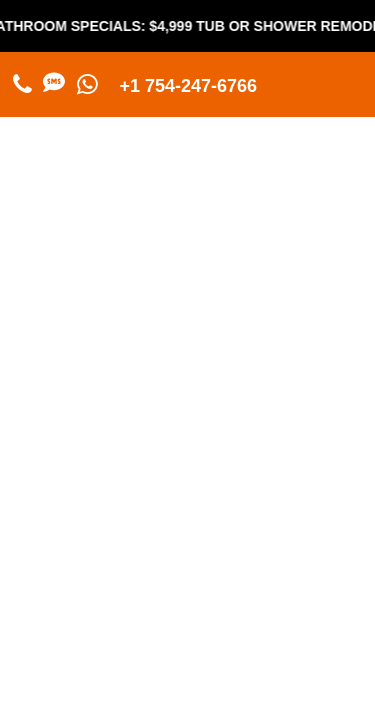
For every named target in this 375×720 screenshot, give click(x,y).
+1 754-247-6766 (189, 86)
